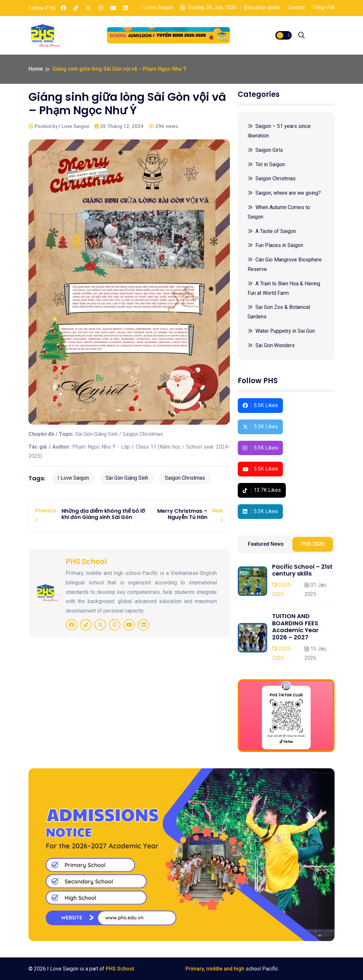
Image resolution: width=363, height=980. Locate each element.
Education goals (262, 7)
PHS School (120, 969)
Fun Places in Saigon (275, 245)
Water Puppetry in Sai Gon (281, 331)
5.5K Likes (260, 405)
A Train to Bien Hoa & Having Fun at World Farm (284, 288)
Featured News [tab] (266, 544)
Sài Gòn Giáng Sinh (127, 478)
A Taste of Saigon (272, 231)
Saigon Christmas (185, 478)
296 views (163, 126)
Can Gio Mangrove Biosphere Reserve (285, 264)
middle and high (225, 969)
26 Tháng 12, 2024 (119, 126)
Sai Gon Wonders (271, 345)
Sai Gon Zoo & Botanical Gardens (279, 312)
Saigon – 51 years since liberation (279, 131)
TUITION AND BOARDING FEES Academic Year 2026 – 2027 (295, 627)
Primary (195, 969)
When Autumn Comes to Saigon (279, 212)
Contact (296, 7)
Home (36, 69)
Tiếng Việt (323, 7)
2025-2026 (282, 590)
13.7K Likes (262, 490)
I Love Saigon (157, 7)
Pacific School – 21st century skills (302, 570)
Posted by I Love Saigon (59, 126)
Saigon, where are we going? (284, 193)
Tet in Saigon (266, 164)
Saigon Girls (265, 150)
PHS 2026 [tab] (313, 544)
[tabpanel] (286, 613)
